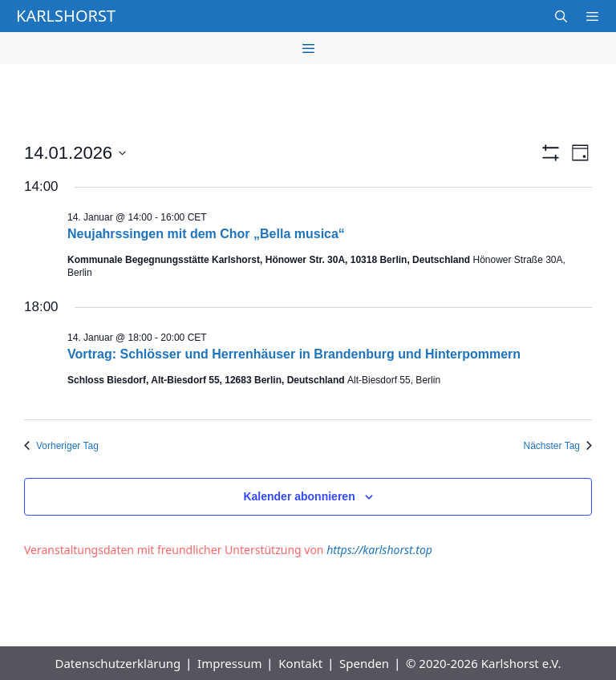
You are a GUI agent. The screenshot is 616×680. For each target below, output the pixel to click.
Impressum (229, 663)
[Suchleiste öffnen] (560, 16)
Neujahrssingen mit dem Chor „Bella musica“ (206, 234)
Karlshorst (66, 16)
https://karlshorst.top (379, 550)
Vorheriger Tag (61, 446)
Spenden (364, 663)
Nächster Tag (558, 446)
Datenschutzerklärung (118, 663)
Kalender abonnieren (299, 496)
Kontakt (300, 663)
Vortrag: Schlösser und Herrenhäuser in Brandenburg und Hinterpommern (294, 354)
